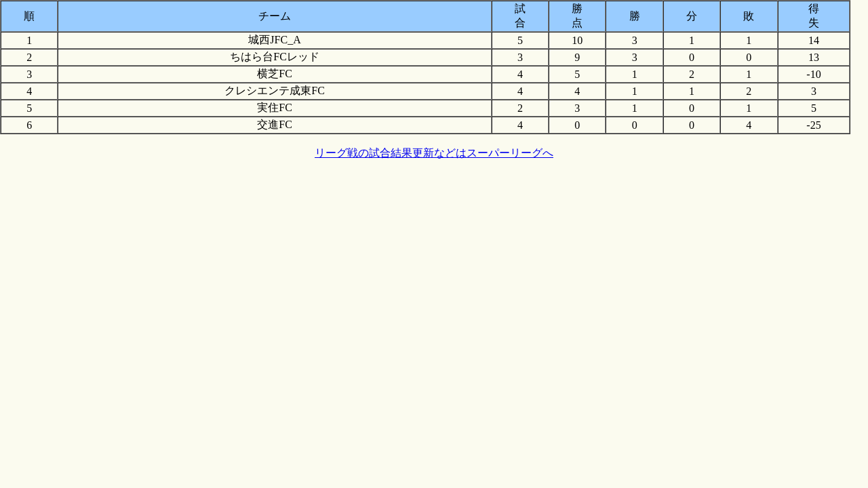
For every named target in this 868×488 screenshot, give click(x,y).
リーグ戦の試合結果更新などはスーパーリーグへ (434, 153)
